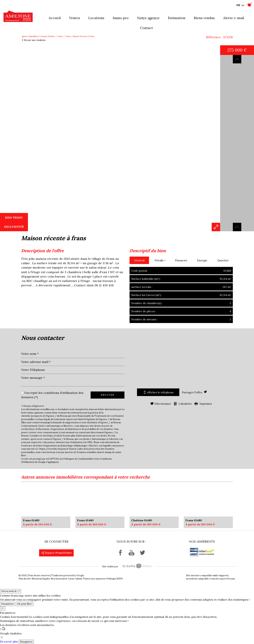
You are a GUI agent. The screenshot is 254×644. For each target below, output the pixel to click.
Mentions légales (41, 579)
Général (139, 260)
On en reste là (11, 591)
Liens (71, 579)
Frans (68, 36)
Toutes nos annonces (94, 579)
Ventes (75, 18)
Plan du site (25, 579)
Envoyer (108, 395)
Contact (146, 28)
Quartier (223, 260)
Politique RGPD (115, 579)
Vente (60, 36)
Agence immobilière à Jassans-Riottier (38, 36)
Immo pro (121, 18)
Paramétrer (8, 604)
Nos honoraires (59, 579)
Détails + (160, 260)
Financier (181, 260)
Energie (202, 260)
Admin (79, 579)
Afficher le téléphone (158, 392)
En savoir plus (9, 641)
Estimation (177, 18)
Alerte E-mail (234, 18)
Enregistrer (26, 642)
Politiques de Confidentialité (78, 459)
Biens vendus (204, 18)
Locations (96, 18)
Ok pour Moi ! (25, 604)
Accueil (55, 18)
